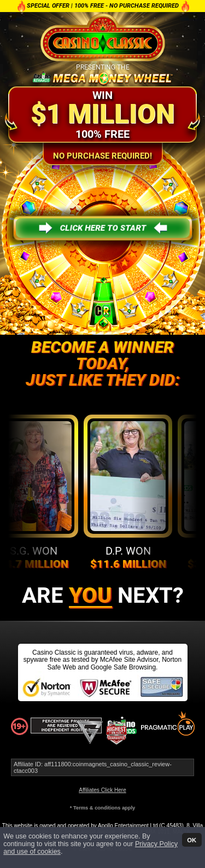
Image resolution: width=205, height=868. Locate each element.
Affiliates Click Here (102, 790)
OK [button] (192, 840)
